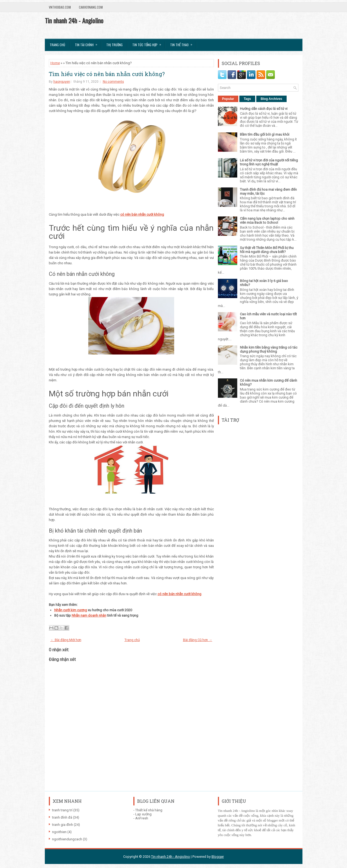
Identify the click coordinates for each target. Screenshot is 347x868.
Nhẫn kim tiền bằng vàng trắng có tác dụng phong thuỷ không (269, 349)
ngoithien (59, 832)
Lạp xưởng (143, 814)
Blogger (218, 857)
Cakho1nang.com (91, 7)
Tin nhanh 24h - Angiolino (74, 20)
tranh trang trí (62, 810)
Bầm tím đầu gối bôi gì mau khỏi (265, 134)
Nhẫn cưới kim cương (71, 610)
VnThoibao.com (60, 7)
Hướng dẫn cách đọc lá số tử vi (264, 109)
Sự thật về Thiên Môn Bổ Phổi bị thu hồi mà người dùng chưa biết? (267, 250)
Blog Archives (271, 99)
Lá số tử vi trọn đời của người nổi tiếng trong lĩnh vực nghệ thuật (269, 162)
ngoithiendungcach (67, 839)
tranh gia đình (63, 825)
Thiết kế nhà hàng (149, 810)
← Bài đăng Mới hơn (66, 640)
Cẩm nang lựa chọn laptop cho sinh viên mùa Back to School (267, 220)
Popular (228, 99)
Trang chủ (57, 45)
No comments (113, 82)
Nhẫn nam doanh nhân (89, 615)
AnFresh (142, 818)
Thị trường (114, 45)
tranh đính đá (62, 817)
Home (55, 63)
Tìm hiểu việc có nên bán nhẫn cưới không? (107, 74)
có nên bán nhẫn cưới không (179, 594)
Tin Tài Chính (88, 43)
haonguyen (62, 82)
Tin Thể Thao (183, 43)
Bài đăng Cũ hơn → (198, 640)
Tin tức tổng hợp (148, 43)
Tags (247, 99)
